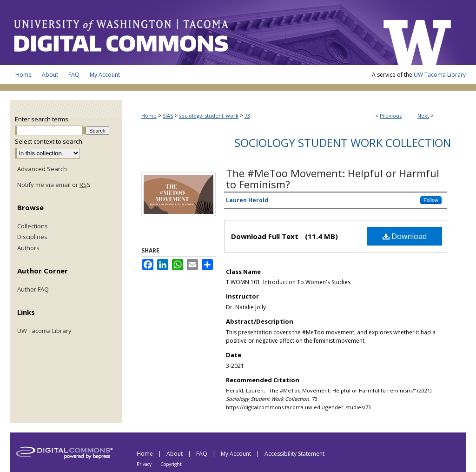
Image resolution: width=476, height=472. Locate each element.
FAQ (202, 454)
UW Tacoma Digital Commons (192, 33)
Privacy (145, 464)
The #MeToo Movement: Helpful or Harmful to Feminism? (333, 179)
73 (247, 116)
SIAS (168, 116)
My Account (237, 454)
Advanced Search (42, 169)
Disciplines (32, 237)
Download (405, 236)
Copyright (171, 464)
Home (149, 116)
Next (423, 116)
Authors (28, 248)
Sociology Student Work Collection (343, 143)
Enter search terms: (42, 119)
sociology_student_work (209, 116)
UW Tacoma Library (440, 75)
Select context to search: (49, 141)
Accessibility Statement (294, 454)
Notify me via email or (54, 185)
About (175, 454)
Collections (33, 226)
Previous (391, 116)
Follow (431, 200)
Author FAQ (33, 290)
